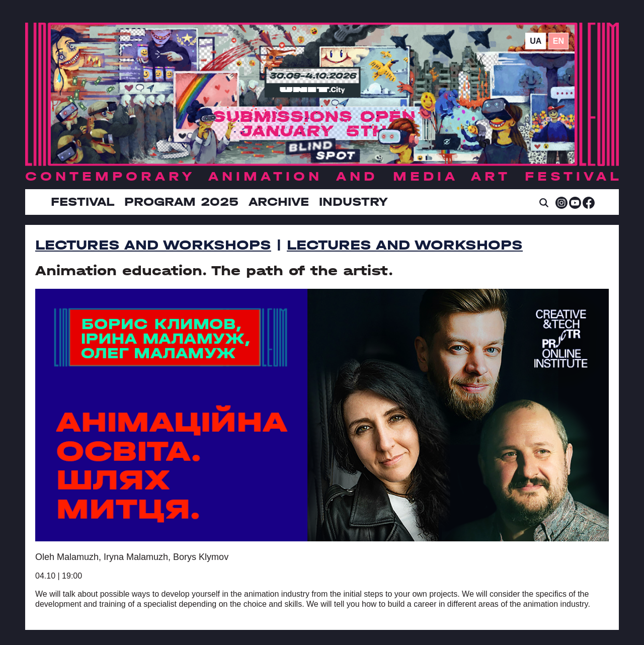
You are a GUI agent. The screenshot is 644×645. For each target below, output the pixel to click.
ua (536, 41)
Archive (279, 202)
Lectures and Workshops (153, 245)
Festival (83, 202)
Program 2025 (181, 202)
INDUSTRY (353, 202)
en (558, 41)
